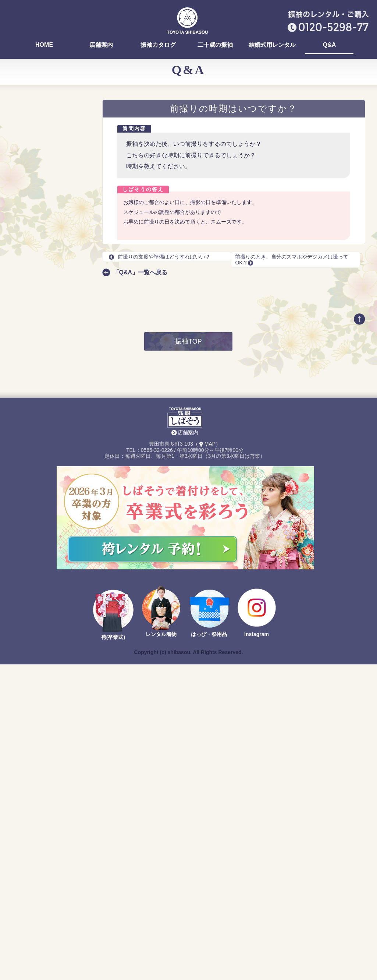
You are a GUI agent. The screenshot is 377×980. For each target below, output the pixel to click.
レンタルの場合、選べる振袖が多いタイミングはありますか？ (52, 312)
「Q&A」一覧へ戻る (141, 272)
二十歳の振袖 (215, 45)
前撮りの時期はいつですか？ (50, 355)
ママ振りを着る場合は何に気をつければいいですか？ (52, 158)
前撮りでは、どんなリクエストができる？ (52, 254)
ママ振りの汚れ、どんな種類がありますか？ (52, 144)
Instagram (257, 950)
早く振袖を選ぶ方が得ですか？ (52, 226)
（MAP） (207, 760)
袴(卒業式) (113, 953)
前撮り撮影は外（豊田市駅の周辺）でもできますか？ (52, 397)
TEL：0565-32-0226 (47, 543)
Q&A (330, 45)
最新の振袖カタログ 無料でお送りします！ (53, 492)
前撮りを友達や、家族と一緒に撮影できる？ (52, 383)
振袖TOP (188, 658)
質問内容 (134, 129)
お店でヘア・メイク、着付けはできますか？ (52, 199)
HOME (44, 45)
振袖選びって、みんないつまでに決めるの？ (52, 212)
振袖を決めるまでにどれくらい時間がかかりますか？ (52, 172)
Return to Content (33, 623)
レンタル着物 (161, 950)
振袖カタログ (158, 45)
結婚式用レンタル (272, 45)
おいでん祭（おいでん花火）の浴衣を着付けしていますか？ (52, 127)
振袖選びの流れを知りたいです (52, 328)
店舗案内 (101, 45)
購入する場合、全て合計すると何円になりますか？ (52, 295)
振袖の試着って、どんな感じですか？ (52, 185)
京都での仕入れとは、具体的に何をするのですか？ (52, 281)
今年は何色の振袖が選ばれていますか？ (52, 267)
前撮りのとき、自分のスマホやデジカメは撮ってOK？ (53, 369)
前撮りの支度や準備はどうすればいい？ (160, 257)
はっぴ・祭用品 (209, 950)
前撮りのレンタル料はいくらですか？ (52, 240)
